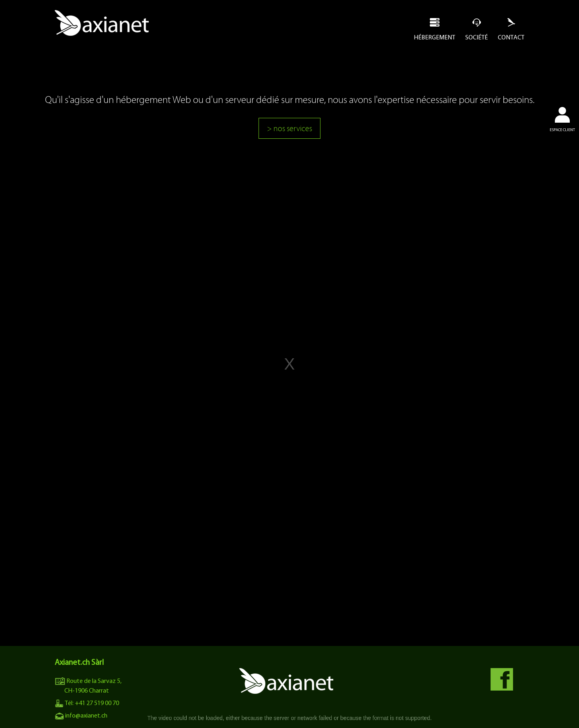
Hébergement (434, 37)
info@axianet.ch (81, 715)
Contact (511, 37)
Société (476, 37)
